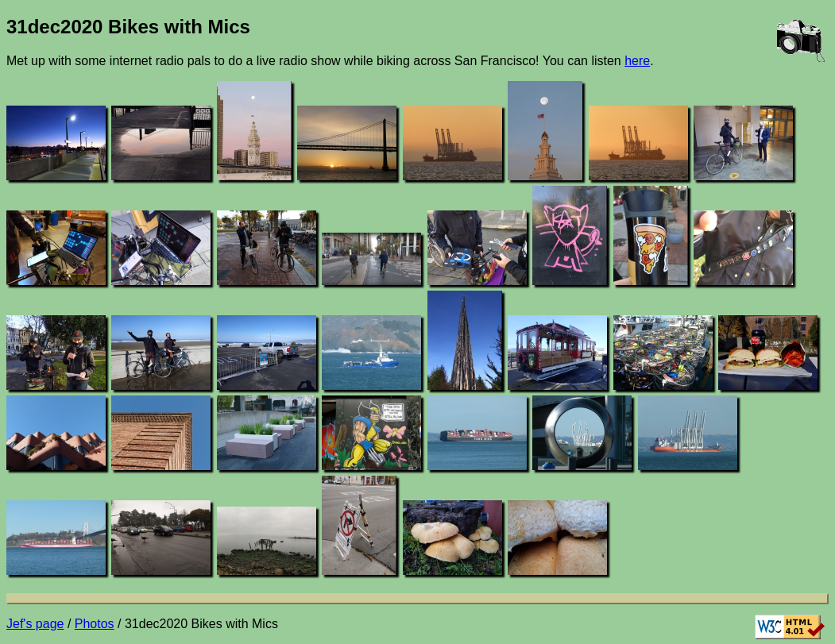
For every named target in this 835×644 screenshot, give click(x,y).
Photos (95, 624)
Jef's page (35, 624)
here (637, 61)
